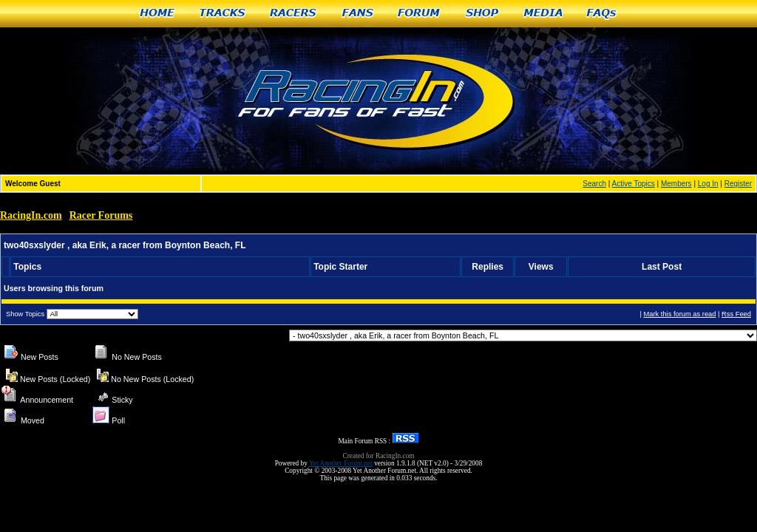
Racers (294, 14)
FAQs (602, 14)
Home (157, 14)
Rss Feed (736, 314)
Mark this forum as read (679, 314)
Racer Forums (101, 215)
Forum (420, 14)
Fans (358, 14)
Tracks (223, 14)
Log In (708, 184)
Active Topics (634, 184)
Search (594, 184)
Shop (482, 14)
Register (738, 184)
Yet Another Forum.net (341, 463)
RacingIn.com (31, 215)
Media (543, 14)
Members (676, 184)
